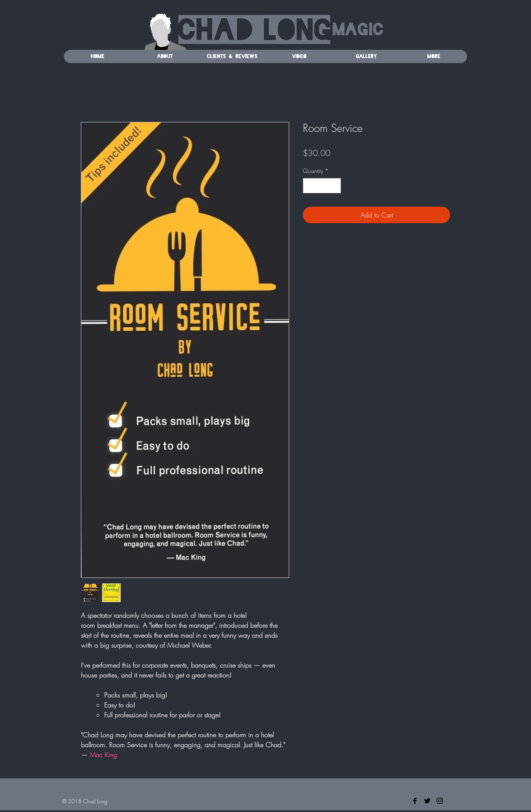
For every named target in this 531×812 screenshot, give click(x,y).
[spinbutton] (322, 186)
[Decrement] (309, 186)
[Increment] (335, 186)
